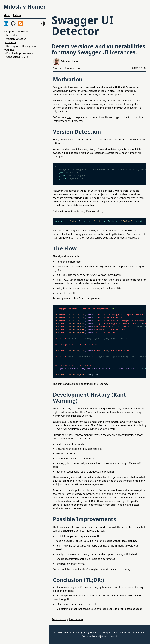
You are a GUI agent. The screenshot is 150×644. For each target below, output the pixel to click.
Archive (17, 15)
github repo (119, 234)
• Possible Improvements (19, 53)
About (7, 15)
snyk (102, 104)
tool (69, 117)
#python (58, 68)
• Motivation (12, 35)
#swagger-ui (72, 68)
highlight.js (138, 633)
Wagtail (107, 633)
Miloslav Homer (70, 61)
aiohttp (96, 536)
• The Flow (11, 42)
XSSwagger (101, 408)
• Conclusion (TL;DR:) (16, 57)
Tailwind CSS (119, 633)
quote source (130, 94)
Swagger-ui (59, 87)
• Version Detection (16, 39)
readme (103, 384)
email (85, 633)
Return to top (77, 619)
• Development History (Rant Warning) (20, 48)
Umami (113, 636)
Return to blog (60, 619)
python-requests (79, 536)
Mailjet (99, 636)
